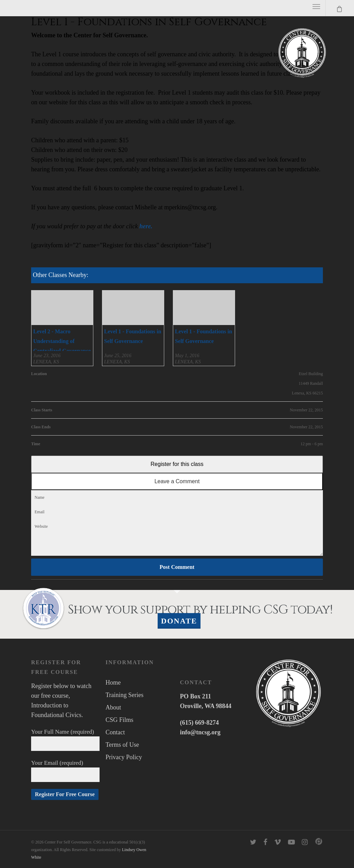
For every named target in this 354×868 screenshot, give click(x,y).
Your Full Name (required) (65, 740)
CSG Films (119, 720)
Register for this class (177, 464)
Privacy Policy (124, 757)
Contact (115, 732)
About (113, 707)
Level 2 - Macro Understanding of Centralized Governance (62, 341)
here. (146, 226)
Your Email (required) (65, 771)
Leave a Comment (177, 481)
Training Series (124, 695)
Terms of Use (122, 745)
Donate (179, 621)
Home (113, 683)
